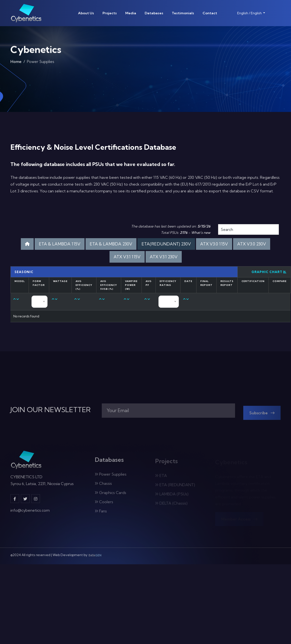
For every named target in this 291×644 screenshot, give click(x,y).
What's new (201, 233)
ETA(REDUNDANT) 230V (166, 244)
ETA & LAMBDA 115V (60, 244)
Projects (110, 13)
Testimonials (183, 13)
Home (16, 63)
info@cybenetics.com (30, 513)
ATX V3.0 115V (214, 244)
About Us (86, 13)
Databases (154, 13)
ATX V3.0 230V (252, 244)
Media (131, 13)
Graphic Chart (269, 272)
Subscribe (262, 416)
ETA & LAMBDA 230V (111, 244)
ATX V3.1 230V (164, 257)
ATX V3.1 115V (127, 257)
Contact (210, 13)
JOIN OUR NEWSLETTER (51, 410)
